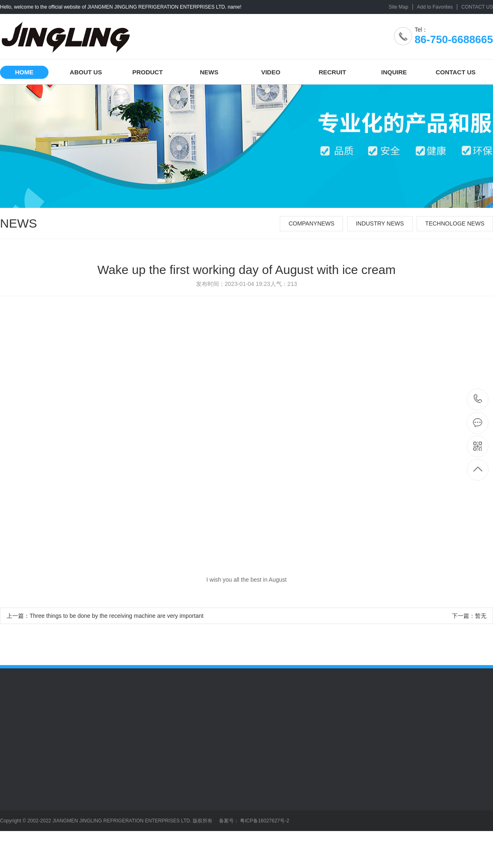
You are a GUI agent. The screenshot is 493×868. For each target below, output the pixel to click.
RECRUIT (333, 72)
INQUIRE (394, 72)
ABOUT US (86, 72)
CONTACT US (477, 7)
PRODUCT (147, 72)
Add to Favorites (435, 7)
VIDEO (271, 72)
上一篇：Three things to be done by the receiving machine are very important (105, 616)
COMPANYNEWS (311, 223)
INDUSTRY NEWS (380, 223)
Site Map (398, 7)
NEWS (209, 72)
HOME (24, 72)
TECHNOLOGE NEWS (455, 223)
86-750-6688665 (478, 399)
